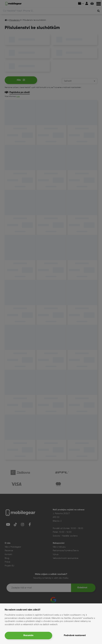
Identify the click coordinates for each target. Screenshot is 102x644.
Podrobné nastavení (75, 635)
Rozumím (28, 635)
